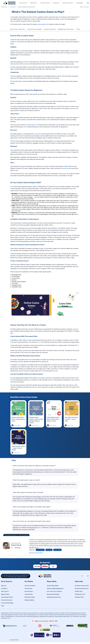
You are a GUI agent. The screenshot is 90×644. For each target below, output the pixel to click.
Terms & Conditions (30, 586)
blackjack (69, 157)
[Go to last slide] (77, 293)
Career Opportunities (7, 597)
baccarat (37, 134)
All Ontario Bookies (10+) (82, 588)
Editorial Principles (30, 597)
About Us (4, 586)
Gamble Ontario (4, 7)
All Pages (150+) (79, 597)
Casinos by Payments (67, 3)
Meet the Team (5, 594)
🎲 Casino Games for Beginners (34, 29)
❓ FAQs (78, 29)
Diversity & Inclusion (7, 600)
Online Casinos (23, 3)
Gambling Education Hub (54, 597)
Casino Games (13, 7)
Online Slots (56, 3)
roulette (37, 101)
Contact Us (4, 588)
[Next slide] (78, 293)
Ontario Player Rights (53, 586)
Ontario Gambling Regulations (55, 588)
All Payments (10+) (80, 594)
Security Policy (29, 591)
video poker (31, 125)
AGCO (5, 577)
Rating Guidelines (29, 600)
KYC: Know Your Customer (54, 591)
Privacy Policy (28, 588)
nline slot (66, 168)
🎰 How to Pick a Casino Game (18, 29)
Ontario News (80, 3)
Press (3, 606)
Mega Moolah (54, 176)
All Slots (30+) (79, 591)
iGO (26, 577)
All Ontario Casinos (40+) (82, 586)
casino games (42, 24)
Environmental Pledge (7, 603)
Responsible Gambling (53, 594)
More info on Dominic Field (36, 553)
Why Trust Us (5, 591)
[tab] (13, 318)
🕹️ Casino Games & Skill (50, 29)
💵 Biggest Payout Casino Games (66, 29)
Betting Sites (33, 3)
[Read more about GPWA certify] (83, 626)
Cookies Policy (29, 594)
